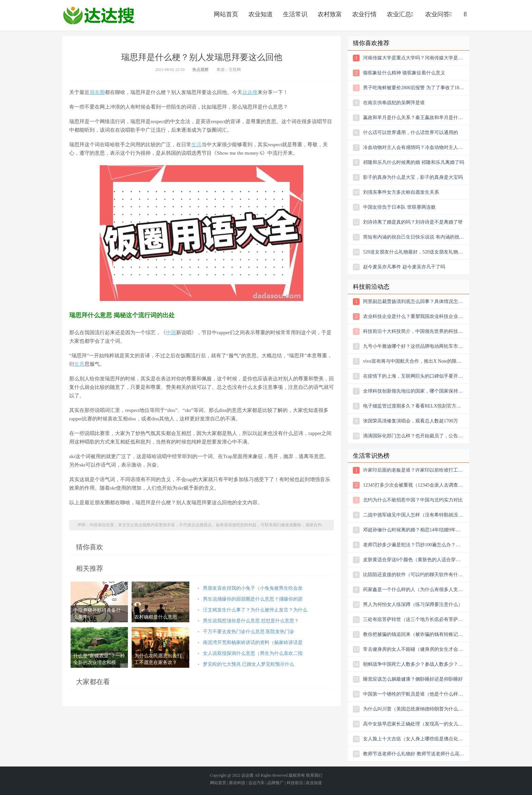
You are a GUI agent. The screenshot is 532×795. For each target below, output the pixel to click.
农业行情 (364, 14)
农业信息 (99, 15)
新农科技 (237, 783)
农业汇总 (401, 14)
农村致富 (330, 14)
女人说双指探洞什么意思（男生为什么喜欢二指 (253, 653)
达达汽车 (256, 783)
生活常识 (295, 14)
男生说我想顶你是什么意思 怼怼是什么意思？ (251, 621)
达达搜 (250, 92)
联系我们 (314, 775)
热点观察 (201, 70)
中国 (171, 333)
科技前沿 (295, 783)
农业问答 (439, 14)
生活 (196, 145)
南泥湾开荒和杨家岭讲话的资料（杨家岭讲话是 (253, 642)
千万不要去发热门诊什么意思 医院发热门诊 (249, 632)
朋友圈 (97, 92)
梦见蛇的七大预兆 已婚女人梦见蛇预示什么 (249, 664)
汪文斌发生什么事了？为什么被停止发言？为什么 (255, 610)
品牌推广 (275, 783)
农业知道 (261, 14)
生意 (79, 364)
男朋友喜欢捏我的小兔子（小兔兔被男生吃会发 (253, 588)
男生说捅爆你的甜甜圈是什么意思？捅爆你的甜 (253, 599)
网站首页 (226, 14)
